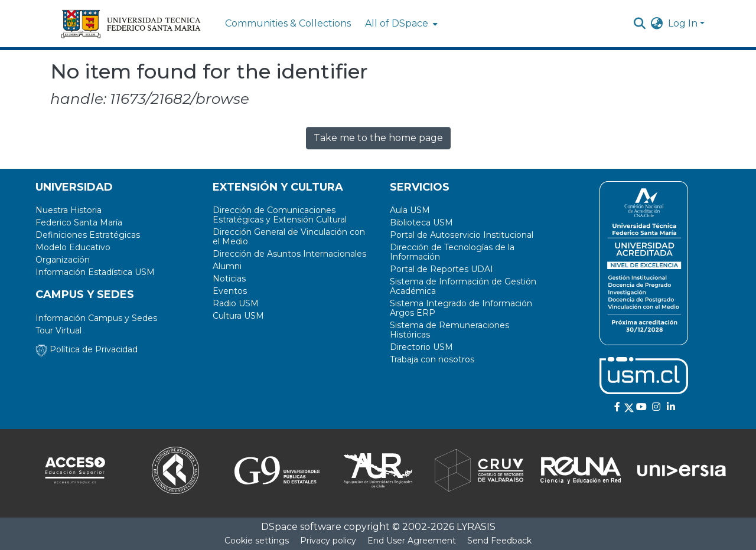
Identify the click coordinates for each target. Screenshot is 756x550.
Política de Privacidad (87, 349)
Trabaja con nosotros (432, 359)
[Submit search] (640, 24)
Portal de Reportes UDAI (441, 269)
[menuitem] (400, 24)
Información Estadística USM (95, 272)
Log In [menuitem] (683, 23)
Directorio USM (421, 347)
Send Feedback (499, 541)
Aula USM (410, 210)
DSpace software (301, 527)
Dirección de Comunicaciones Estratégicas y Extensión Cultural (280, 215)
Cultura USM (238, 316)
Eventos (230, 291)
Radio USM (236, 303)
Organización (63, 260)
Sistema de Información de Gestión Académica (463, 286)
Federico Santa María (79, 222)
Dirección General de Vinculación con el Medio (289, 237)
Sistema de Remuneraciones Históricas (449, 330)
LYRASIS (476, 527)
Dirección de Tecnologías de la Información (452, 252)
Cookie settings (257, 541)
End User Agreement (412, 541)
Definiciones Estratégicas (88, 235)
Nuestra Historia (69, 210)
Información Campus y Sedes (96, 318)
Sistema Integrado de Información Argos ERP (461, 308)
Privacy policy (328, 541)
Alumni (227, 266)
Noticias (229, 279)
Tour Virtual (58, 330)
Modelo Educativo (73, 247)
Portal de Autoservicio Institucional (462, 235)
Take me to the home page (378, 138)
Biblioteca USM (421, 222)
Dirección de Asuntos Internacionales (289, 254)
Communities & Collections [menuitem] (288, 23)
